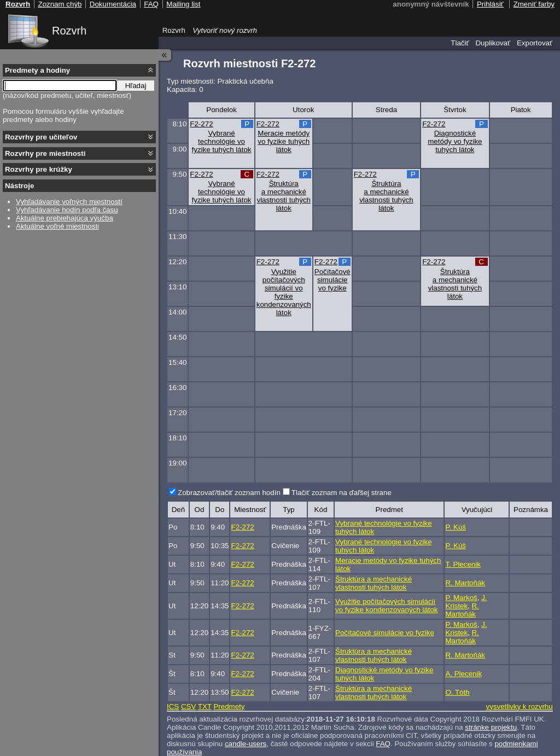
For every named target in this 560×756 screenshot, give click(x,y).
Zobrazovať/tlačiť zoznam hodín (229, 493)
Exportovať (535, 43)
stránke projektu (491, 727)
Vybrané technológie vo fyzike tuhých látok (222, 141)
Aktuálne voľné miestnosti (57, 226)
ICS (173, 706)
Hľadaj (136, 86)
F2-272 (201, 124)
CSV (188, 706)
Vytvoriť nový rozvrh (225, 30)
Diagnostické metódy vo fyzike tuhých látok (455, 141)
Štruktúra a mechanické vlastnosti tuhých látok (284, 196)
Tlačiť (460, 43)
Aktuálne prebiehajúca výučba (65, 218)
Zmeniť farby (534, 4)
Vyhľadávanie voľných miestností (69, 202)
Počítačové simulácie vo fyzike (332, 280)
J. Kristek (466, 602)
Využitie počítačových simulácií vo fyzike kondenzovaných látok (284, 292)
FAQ (383, 744)
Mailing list (183, 4)
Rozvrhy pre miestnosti (45, 153)
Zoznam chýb (60, 4)
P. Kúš (456, 527)
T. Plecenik (463, 564)
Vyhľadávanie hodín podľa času (67, 210)
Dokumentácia (113, 4)
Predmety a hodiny (37, 70)
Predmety (229, 706)
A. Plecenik (463, 674)
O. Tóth (457, 692)
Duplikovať (493, 43)
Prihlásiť (490, 4)
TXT (205, 706)
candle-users (246, 744)
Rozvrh (69, 31)
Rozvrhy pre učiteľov (41, 137)
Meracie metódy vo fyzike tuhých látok (284, 141)
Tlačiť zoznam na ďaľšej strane (342, 493)
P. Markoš (461, 598)
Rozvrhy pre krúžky (39, 169)
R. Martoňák (465, 583)
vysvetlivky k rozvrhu (519, 706)
